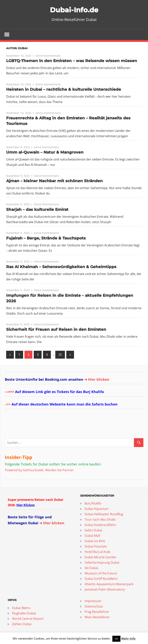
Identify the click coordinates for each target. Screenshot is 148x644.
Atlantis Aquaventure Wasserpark (109, 584)
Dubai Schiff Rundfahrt (101, 579)
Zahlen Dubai (22, 624)
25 (60, 355)
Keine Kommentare (48, 56)
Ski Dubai (91, 568)
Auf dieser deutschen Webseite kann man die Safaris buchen (65, 404)
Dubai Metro (21, 608)
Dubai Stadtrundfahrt (100, 525)
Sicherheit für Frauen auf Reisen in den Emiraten (56, 330)
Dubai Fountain (96, 547)
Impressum (93, 601)
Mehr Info (128, 638)
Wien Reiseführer (97, 617)
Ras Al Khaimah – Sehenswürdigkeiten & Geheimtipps (61, 267)
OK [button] (116, 639)
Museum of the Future (101, 574)
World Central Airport (28, 619)
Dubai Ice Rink (95, 541)
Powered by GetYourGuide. (25, 470)
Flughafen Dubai (24, 614)
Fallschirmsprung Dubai (102, 563)
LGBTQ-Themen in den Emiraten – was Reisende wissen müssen (72, 61)
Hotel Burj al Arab (97, 552)
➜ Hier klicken (97, 380)
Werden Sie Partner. (60, 470)
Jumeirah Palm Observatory (105, 590)
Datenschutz (94, 607)
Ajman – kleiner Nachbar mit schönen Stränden (54, 181)
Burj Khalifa (93, 504)
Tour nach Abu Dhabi (100, 520)
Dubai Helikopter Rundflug (104, 514)
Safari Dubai (93, 531)
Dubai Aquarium (97, 509)
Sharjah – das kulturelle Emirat (37, 210)
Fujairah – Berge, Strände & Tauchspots (46, 238)
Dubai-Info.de (74, 10)
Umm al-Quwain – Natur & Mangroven (45, 153)
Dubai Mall (92, 536)
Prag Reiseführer (97, 612)
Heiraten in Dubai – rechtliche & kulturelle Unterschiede (64, 90)
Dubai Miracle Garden (100, 558)
